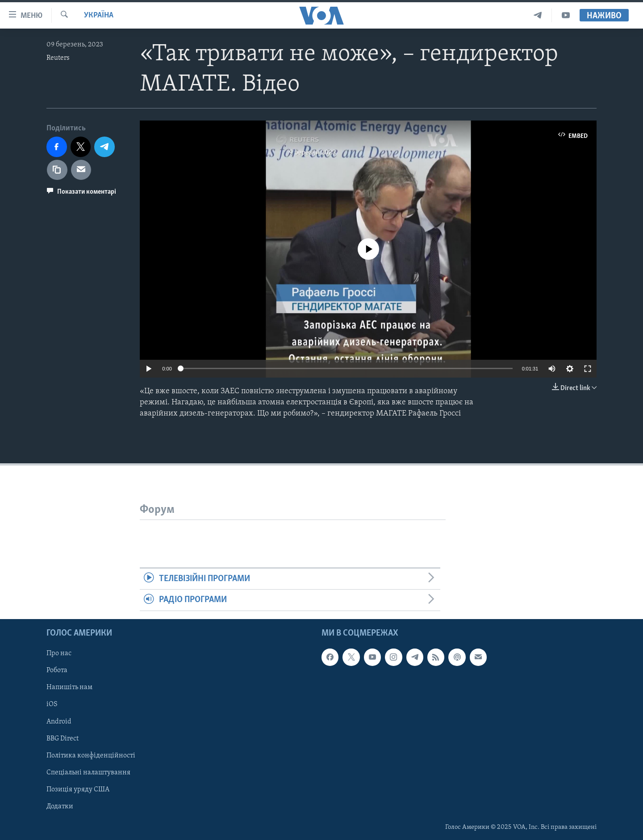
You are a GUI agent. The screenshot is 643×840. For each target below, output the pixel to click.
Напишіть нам (69, 687)
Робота (57, 670)
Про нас (59, 653)
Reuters (58, 58)
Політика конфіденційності (91, 755)
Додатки (60, 807)
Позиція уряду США (78, 790)
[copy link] (57, 170)
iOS (52, 704)
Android (59, 721)
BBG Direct (63, 738)
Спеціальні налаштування (88, 773)
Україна (99, 15)
